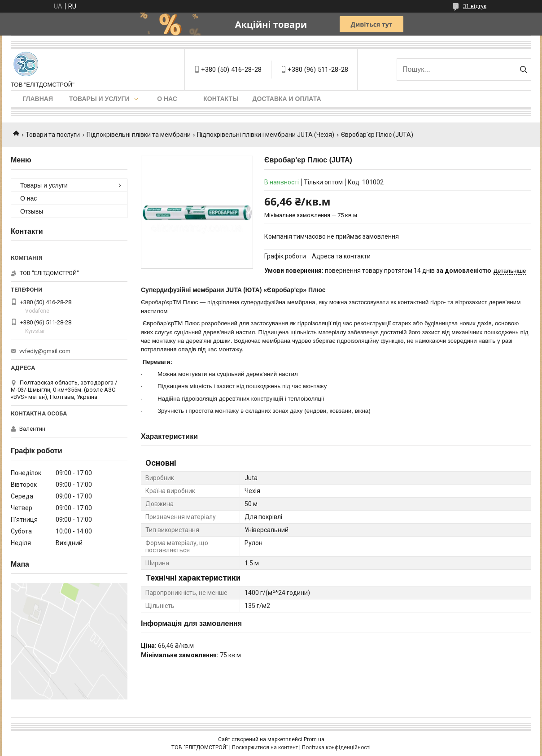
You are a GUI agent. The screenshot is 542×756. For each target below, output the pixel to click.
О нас (167, 99)
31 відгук (475, 6)
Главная (38, 99)
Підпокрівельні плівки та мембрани (139, 135)
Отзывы (32, 211)
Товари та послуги (53, 135)
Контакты (221, 99)
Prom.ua (314, 739)
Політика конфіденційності (336, 747)
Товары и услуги (99, 99)
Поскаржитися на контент (265, 747)
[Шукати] (523, 70)
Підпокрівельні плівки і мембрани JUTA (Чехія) (266, 135)
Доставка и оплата (287, 99)
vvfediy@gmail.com (45, 351)
